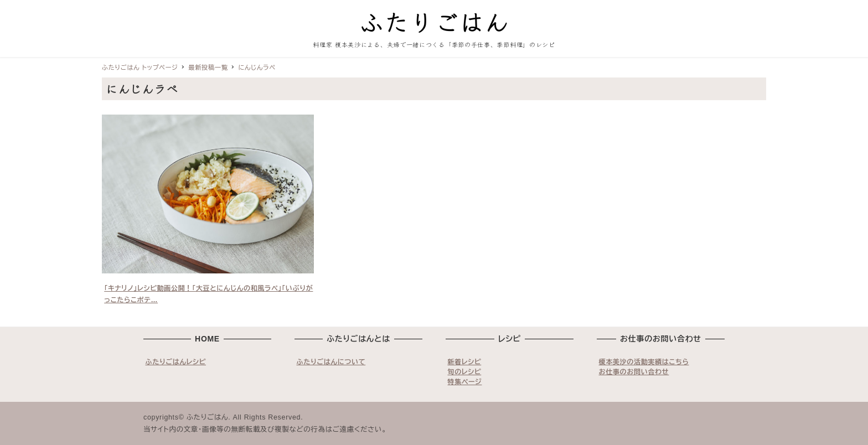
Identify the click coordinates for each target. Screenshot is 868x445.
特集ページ (465, 382)
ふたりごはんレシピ (176, 362)
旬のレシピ (465, 372)
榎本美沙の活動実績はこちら (644, 362)
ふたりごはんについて (331, 362)
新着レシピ (465, 362)
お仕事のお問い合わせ (634, 372)
